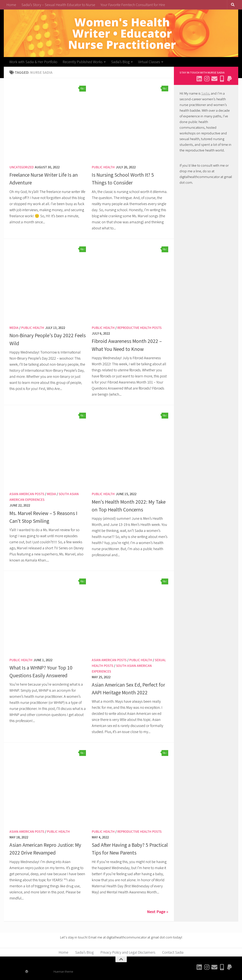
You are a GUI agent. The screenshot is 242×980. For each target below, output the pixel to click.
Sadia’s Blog (120, 62)
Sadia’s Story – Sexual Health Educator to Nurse (58, 5)
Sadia (205, 93)
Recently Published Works (83, 62)
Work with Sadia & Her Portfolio (33, 62)
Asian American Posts (27, 494)
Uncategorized (22, 167)
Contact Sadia (173, 952)
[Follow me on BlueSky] (222, 79)
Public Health (103, 167)
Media (14, 328)
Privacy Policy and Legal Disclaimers (128, 952)
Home (11, 5)
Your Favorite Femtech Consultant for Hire (133, 5)
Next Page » (158, 912)
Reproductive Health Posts (139, 328)
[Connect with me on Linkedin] (199, 79)
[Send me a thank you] (230, 79)
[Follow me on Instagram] (207, 79)
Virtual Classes (149, 62)
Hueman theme (63, 972)
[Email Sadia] (214, 79)
